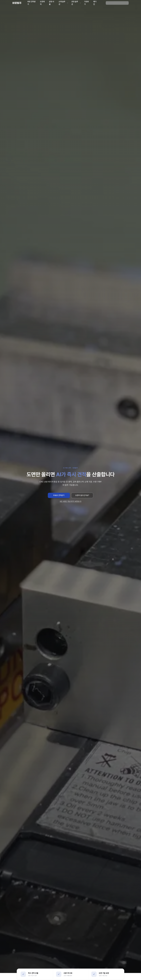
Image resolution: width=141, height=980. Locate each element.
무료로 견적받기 (59, 495)
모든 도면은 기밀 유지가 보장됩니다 (70, 501)
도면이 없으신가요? (82, 495)
